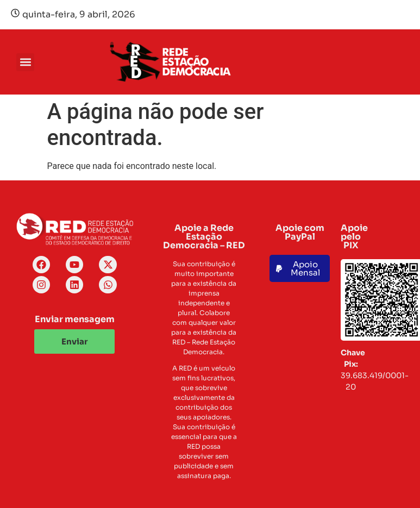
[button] (25, 62)
